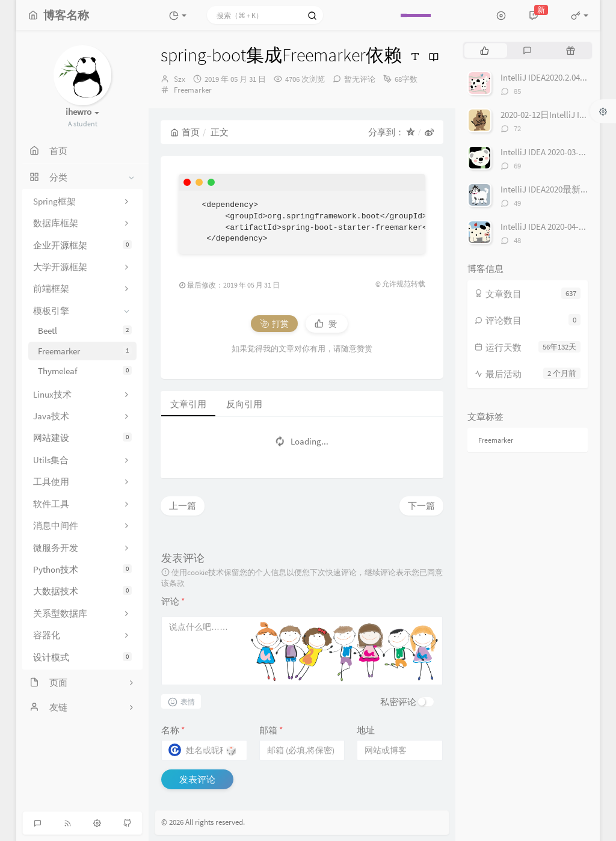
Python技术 (82, 569)
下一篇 (421, 506)
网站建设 (82, 438)
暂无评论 (360, 79)
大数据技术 (82, 591)
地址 (366, 730)
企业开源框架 (82, 245)
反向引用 (244, 404)
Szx (180, 79)
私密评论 (398, 702)
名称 (173, 730)
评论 (173, 601)
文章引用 (188, 404)
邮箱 (271, 730)
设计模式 (82, 657)
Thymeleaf (85, 371)
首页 (185, 132)
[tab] (485, 51)
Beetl (85, 331)
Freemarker (85, 351)
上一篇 (183, 506)
